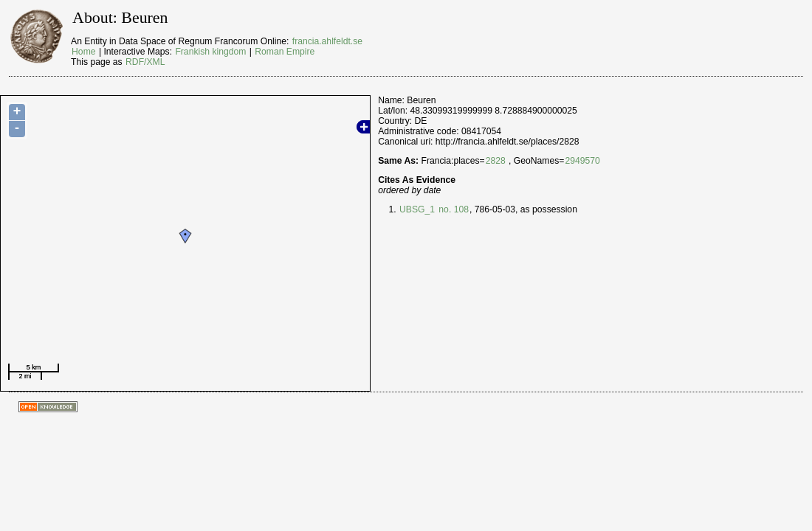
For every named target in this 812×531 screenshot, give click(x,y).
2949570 (582, 161)
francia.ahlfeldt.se (327, 41)
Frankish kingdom (210, 52)
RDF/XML (145, 62)
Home (83, 52)
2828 (496, 161)
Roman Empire (285, 52)
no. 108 (453, 209)
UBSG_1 (417, 209)
